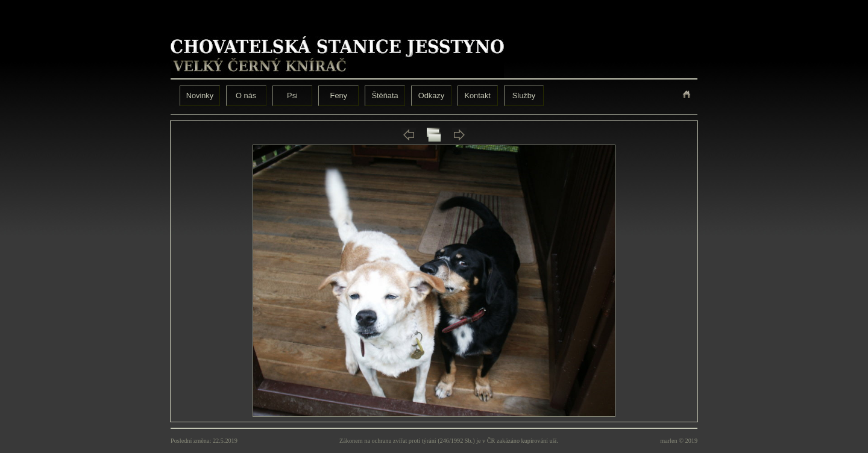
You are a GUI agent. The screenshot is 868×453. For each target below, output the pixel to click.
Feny (339, 95)
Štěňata (385, 95)
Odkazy (431, 95)
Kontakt (477, 95)
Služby (524, 95)
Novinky (200, 95)
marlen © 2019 (679, 441)
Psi (292, 95)
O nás (246, 95)
